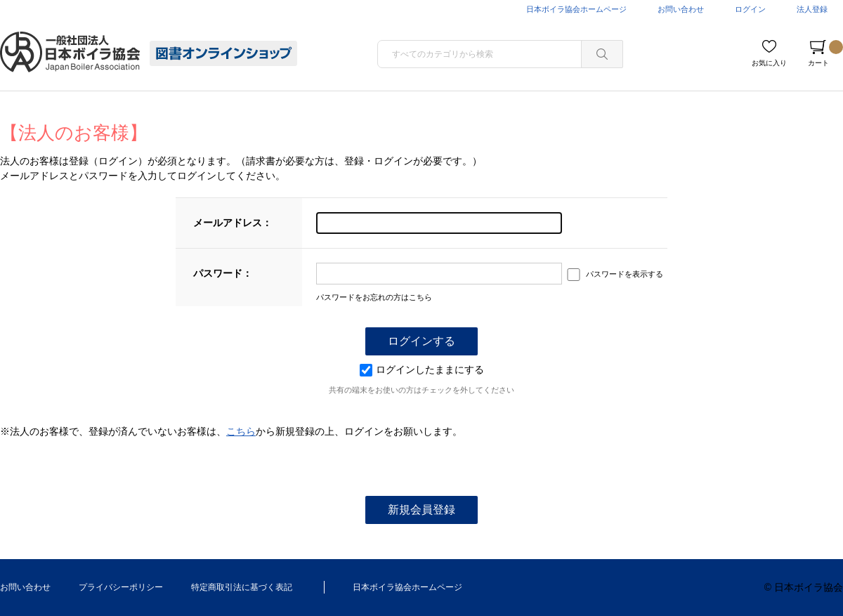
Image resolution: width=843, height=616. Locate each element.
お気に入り (769, 63)
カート (825, 53)
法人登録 (812, 9)
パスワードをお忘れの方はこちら (374, 297)
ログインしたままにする (422, 369)
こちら (241, 431)
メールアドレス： (233, 223)
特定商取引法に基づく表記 (242, 587)
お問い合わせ (681, 9)
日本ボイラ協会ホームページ (576, 9)
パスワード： (223, 273)
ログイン (750, 9)
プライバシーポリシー (121, 587)
